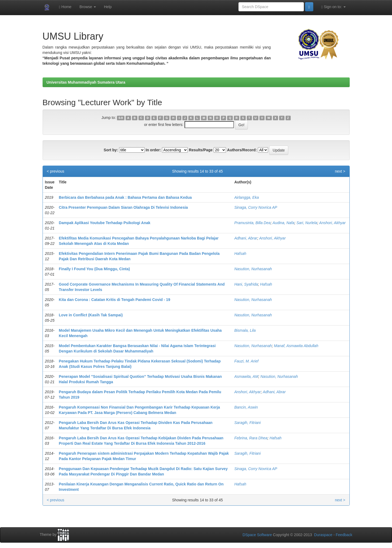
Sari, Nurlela (307, 223)
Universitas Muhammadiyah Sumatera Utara (86, 82)
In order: (153, 150)
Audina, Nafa (284, 223)
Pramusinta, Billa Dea (253, 223)
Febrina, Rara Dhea (251, 438)
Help (108, 7)
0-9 (121, 118)
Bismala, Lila (245, 330)
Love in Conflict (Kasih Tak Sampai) (91, 315)
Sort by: (111, 150)
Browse (88, 7)
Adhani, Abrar (246, 238)
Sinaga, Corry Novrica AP (256, 207)
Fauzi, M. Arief (247, 361)
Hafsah (240, 254)
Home (65, 7)
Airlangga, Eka (247, 197)
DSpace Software (257, 535)
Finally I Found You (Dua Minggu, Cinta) (94, 269)
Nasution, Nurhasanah (253, 269)
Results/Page (201, 150)
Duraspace (323, 535)
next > (340, 171)
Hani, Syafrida (246, 284)
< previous (56, 171)
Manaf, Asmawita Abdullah (296, 346)
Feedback (344, 535)
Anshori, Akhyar (332, 223)
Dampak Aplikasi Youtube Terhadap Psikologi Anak (105, 223)
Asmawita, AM (246, 376)
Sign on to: (334, 7)
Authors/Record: (242, 150)
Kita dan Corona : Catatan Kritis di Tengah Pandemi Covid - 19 (115, 300)
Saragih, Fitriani (248, 423)
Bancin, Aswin (246, 407)
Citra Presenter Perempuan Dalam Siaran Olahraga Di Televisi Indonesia (123, 207)
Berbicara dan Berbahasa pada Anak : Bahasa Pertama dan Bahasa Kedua (125, 197)
